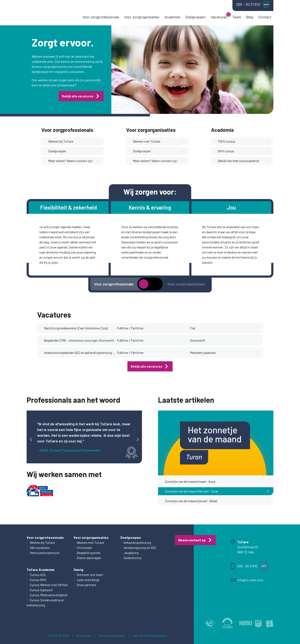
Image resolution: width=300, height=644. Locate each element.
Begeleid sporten (89, 553)
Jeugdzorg (131, 553)
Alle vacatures (40, 548)
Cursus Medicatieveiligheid (48, 595)
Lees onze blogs (88, 580)
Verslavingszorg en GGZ (140, 548)
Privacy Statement (112, 636)
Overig (78, 570)
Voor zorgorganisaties (142, 17)
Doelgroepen (195, 17)
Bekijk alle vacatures (78, 96)
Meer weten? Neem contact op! (74, 161)
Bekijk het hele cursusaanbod (243, 161)
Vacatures (219, 17)
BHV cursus (243, 151)
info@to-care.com (250, 580)
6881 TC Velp (246, 552)
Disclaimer (84, 636)
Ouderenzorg (132, 558)
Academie (172, 17)
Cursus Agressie (41, 590)
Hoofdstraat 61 (248, 547)
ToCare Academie (41, 570)
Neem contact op (192, 540)
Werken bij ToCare (74, 141)
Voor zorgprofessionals (101, 17)
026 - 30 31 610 (253, 5)
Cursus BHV (38, 580)
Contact (265, 17)
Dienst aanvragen (89, 558)
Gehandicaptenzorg (137, 542)
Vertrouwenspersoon (45, 553)
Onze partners (87, 585)
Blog (250, 17)
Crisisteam (84, 548)
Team (237, 17)
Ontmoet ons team (90, 575)
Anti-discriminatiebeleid (150, 636)
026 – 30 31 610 (247, 566)
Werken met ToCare (159, 141)
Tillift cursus (243, 141)
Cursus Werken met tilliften (49, 585)
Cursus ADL (38, 575)
